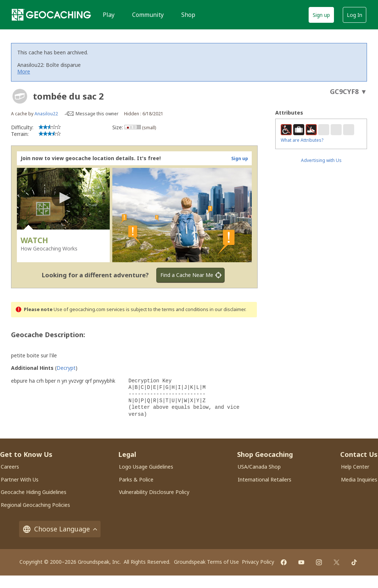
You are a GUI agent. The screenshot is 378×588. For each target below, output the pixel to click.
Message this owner (97, 114)
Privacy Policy (258, 562)
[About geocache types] (20, 96)
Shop (188, 15)
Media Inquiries (359, 479)
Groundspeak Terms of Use (206, 562)
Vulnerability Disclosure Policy (154, 492)
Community (148, 15)
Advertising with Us (321, 160)
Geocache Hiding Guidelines (34, 492)
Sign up (321, 15)
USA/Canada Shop (259, 467)
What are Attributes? (302, 140)
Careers (10, 467)
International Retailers (265, 479)
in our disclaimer (227, 309)
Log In (355, 15)
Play (109, 15)
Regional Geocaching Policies (35, 505)
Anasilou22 (46, 114)
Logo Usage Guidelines (146, 467)
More (24, 71)
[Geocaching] (51, 15)
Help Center (355, 467)
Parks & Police (136, 479)
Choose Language (60, 529)
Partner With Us (20, 479)
